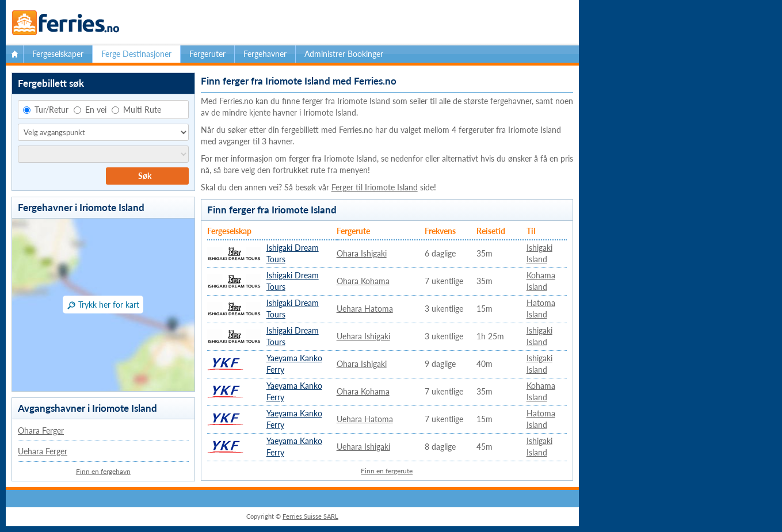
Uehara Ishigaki (363, 336)
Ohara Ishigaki (362, 253)
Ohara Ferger (41, 430)
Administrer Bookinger (344, 54)
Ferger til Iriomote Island (375, 187)
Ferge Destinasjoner (136, 54)
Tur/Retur (46, 110)
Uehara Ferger (43, 451)
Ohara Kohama (363, 281)
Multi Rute (136, 110)
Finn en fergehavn (103, 471)
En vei (90, 110)
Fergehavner (265, 54)
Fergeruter (207, 54)
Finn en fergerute (387, 471)
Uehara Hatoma (365, 309)
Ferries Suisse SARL (310, 516)
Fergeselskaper (58, 54)
